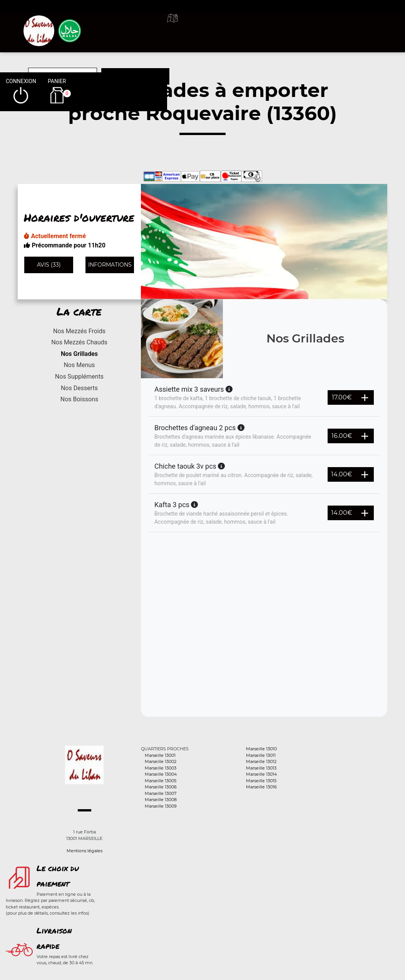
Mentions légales (85, 851)
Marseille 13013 (261, 768)
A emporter (248, 27)
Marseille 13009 (161, 806)
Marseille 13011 (261, 755)
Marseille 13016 (261, 787)
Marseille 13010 (261, 749)
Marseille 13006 (161, 787)
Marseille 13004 (161, 774)
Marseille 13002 (161, 761)
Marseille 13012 (261, 761)
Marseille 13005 (161, 781)
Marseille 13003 (161, 768)
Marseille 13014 (261, 774)
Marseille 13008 (161, 800)
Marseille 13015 (261, 781)
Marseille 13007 (161, 793)
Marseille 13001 (160, 755)
